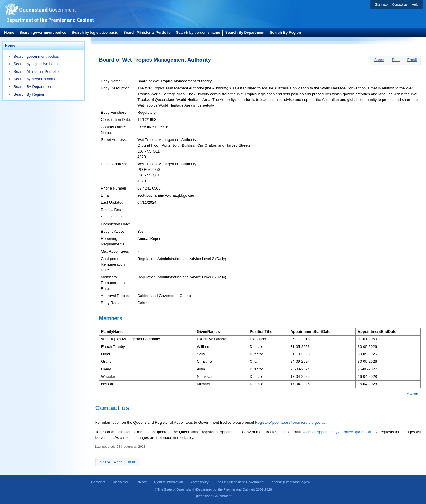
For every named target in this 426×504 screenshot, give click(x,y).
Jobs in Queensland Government (240, 482)
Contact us (400, 4)
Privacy (141, 482)
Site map (381, 4)
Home (9, 33)
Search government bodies (43, 33)
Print (396, 60)
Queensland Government (213, 496)
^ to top (413, 394)
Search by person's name (198, 33)
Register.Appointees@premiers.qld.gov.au (290, 422)
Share (379, 60)
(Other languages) (291, 482)
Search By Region (285, 33)
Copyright (98, 482)
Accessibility (200, 482)
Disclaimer (120, 482)
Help (415, 4)
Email (412, 60)
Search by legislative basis (95, 33)
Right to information (168, 482)
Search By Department (245, 33)
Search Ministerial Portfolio (147, 33)
